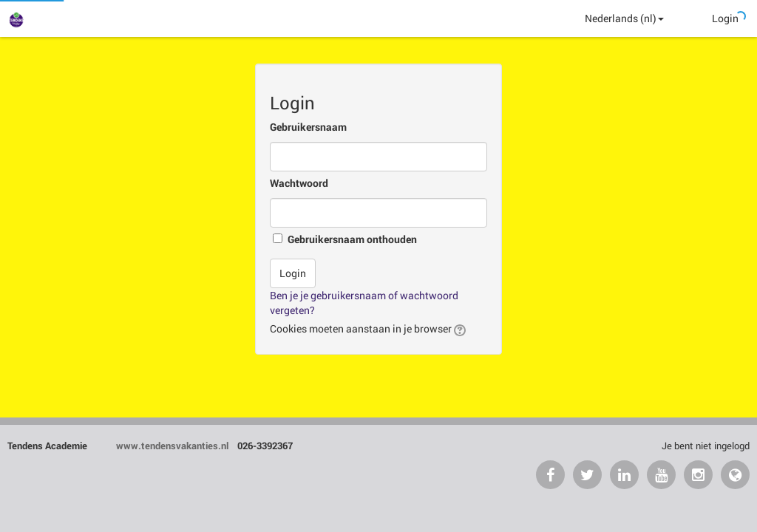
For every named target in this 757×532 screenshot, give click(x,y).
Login (725, 18)
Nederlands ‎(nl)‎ (624, 18)
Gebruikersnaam (308, 127)
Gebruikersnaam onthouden (352, 239)
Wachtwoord (299, 183)
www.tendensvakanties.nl (173, 446)
